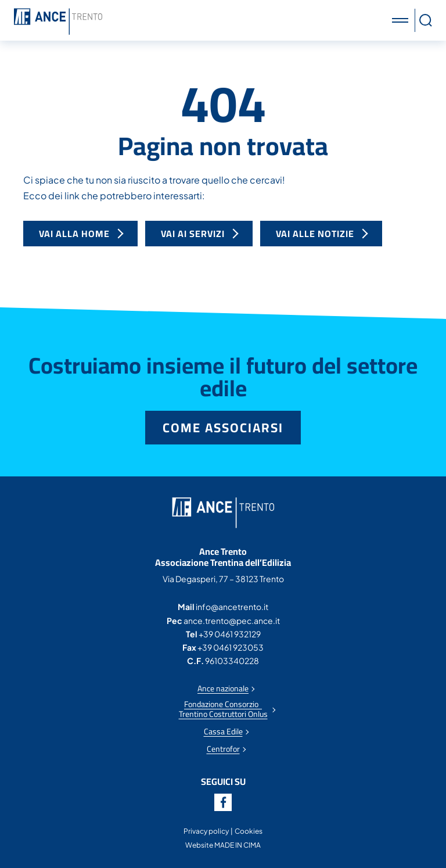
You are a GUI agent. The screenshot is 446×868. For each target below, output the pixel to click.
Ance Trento (58, 22)
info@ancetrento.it (232, 607)
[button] (402, 20)
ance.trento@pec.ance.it (232, 620)
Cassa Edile (223, 732)
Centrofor (223, 749)
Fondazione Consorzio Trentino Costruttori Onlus (223, 709)
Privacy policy (206, 831)
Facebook (223, 802)
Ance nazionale (223, 689)
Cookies (249, 831)
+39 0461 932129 (230, 634)
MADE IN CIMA (238, 845)
